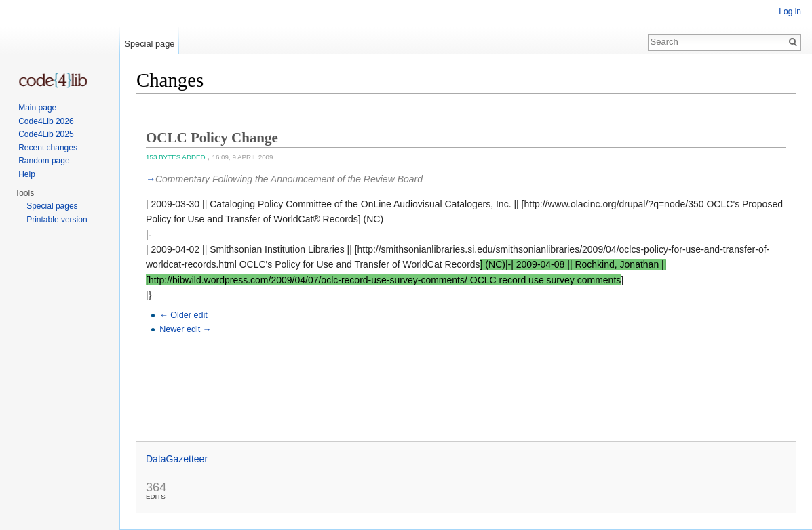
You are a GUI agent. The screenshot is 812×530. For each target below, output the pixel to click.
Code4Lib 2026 (46, 121)
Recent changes (48, 148)
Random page (44, 161)
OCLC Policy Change (212, 138)
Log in (790, 12)
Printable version (57, 220)
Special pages (52, 206)
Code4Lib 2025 (46, 134)
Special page (149, 44)
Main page (37, 108)
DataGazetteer (177, 459)
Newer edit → (185, 329)
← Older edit (183, 315)
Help (27, 174)
